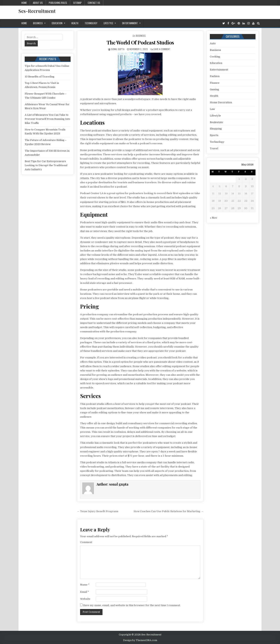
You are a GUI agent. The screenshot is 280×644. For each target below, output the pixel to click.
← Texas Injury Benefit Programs (98, 511)
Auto (213, 43)
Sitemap (77, 3)
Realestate (216, 122)
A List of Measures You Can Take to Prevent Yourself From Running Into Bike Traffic (47, 119)
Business (38, 23)
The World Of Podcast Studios (140, 42)
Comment (86, 542)
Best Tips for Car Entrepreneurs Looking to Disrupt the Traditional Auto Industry (46, 165)
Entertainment (130, 23)
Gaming (214, 89)
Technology (91, 23)
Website (85, 599)
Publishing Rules (58, 3)
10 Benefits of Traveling (40, 77)
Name (85, 585)
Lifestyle (108, 23)
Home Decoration (221, 102)
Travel (214, 148)
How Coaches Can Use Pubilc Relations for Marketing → (168, 511)
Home (24, 3)
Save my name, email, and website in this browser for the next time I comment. (132, 605)
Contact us (94, 3)
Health (75, 23)
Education (57, 23)
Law (212, 109)
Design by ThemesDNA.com (140, 640)
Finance (215, 83)
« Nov (213, 218)
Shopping (216, 129)
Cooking (215, 57)
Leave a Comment (162, 49)
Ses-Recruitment (37, 11)
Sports (214, 135)
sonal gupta (118, 49)
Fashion (215, 76)
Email (85, 592)
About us (38, 3)
